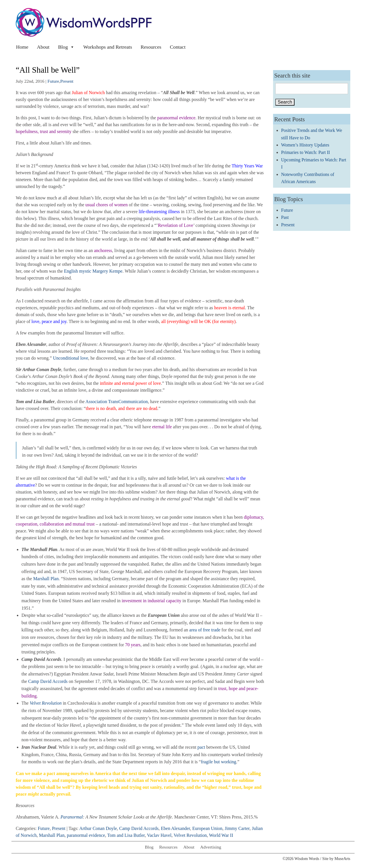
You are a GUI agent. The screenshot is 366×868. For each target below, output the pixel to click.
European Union (207, 828)
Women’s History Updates (305, 145)
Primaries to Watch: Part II (306, 152)
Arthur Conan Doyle (98, 828)
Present (67, 81)
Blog (66, 47)
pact (202, 747)
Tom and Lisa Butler (126, 835)
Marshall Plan (46, 579)
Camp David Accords (48, 681)
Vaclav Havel (159, 835)
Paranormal (72, 817)
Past (285, 217)
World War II (221, 835)
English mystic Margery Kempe (93, 271)
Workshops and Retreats (108, 47)
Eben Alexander (176, 828)
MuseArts (342, 859)
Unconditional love (70, 358)
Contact (178, 47)
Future (53, 81)
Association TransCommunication (117, 402)
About (43, 47)
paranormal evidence (86, 835)
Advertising (211, 847)
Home (22, 47)
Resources (151, 47)
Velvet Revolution (190, 835)
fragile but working (218, 762)
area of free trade (205, 630)
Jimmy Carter (237, 828)
